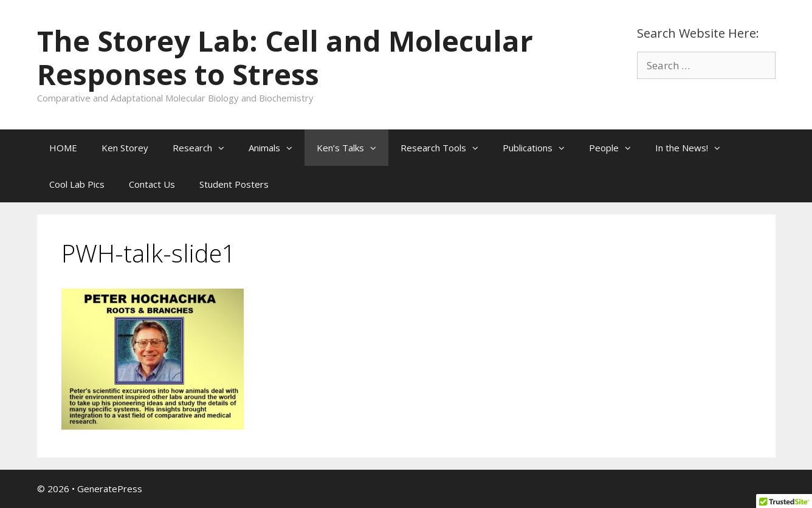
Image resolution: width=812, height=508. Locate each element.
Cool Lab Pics (77, 184)
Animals (277, 148)
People (616, 148)
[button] (224, 148)
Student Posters (234, 184)
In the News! (694, 148)
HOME (63, 148)
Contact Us (152, 184)
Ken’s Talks (353, 148)
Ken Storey (125, 148)
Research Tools (446, 148)
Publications (540, 148)
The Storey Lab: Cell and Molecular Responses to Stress (285, 57)
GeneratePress (110, 489)
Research (205, 148)
